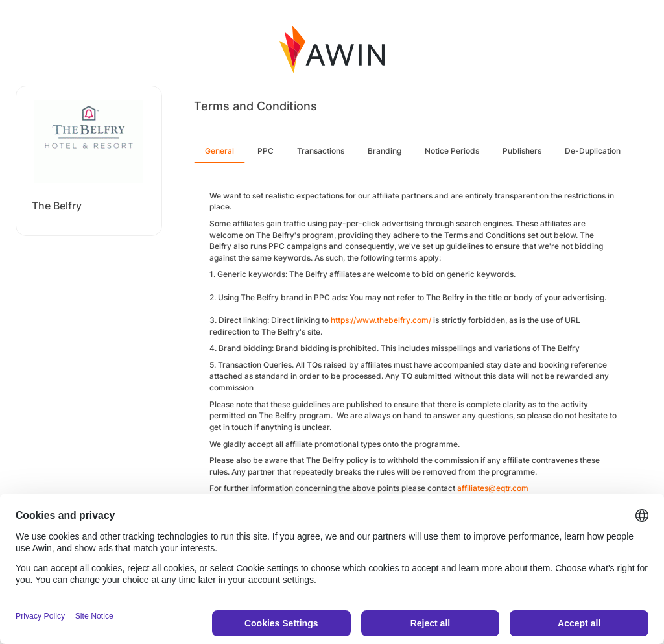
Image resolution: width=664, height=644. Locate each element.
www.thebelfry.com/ (394, 320)
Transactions (321, 151)
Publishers (522, 151)
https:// (343, 320)
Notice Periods (452, 151)
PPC (266, 151)
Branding (385, 151)
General (219, 151)
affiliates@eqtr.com (493, 488)
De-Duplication (593, 151)
